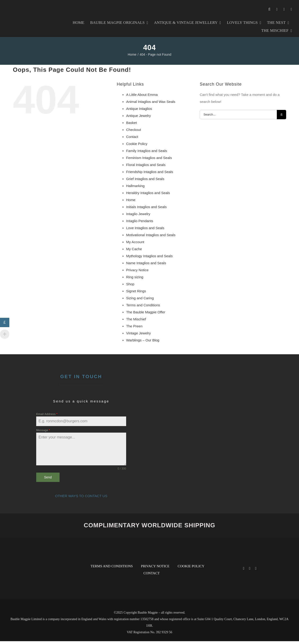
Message (43, 433)
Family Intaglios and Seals (147, 154)
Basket (132, 125)
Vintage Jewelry (139, 336)
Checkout (133, 132)
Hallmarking (135, 189)
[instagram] (250, 571)
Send (48, 480)
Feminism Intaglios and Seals (149, 161)
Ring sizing (135, 280)
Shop (130, 287)
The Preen (134, 329)
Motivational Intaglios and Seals (151, 238)
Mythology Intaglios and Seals (149, 259)
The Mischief (136, 322)
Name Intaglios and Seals (146, 266)
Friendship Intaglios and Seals (150, 175)
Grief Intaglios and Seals (145, 182)
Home (131, 203)
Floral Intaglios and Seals (146, 168)
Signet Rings (136, 294)
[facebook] (244, 571)
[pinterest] (256, 571)
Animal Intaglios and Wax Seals (151, 104)
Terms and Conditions (143, 308)
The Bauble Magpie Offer (146, 315)
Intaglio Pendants (140, 224)
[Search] (281, 117)
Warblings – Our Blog (143, 343)
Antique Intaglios (139, 111)
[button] (269, 9)
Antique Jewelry (139, 118)
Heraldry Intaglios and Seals (148, 196)
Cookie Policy (137, 147)
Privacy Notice (137, 273)
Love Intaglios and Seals (145, 231)
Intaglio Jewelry (138, 217)
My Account (135, 245)
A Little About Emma (142, 97)
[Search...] (238, 117)
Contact (132, 139)
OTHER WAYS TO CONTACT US (81, 499)
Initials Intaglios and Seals (146, 210)
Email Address (47, 417)
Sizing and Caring (140, 301)
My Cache (134, 252)
